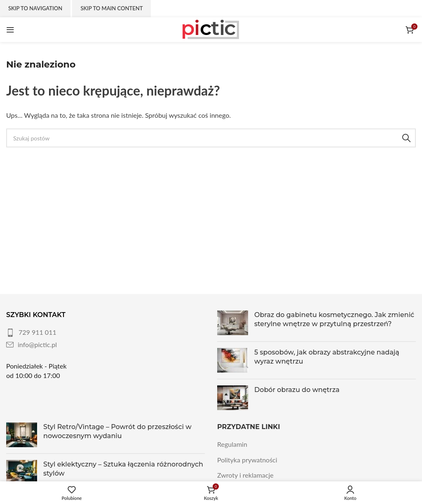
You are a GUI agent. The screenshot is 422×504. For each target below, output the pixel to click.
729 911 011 (38, 332)
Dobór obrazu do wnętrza (297, 390)
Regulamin (232, 444)
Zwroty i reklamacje (245, 475)
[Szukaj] (211, 138)
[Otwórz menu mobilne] (10, 30)
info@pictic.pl (37, 344)
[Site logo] (211, 29)
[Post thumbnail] (233, 323)
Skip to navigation (35, 8)
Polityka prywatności (247, 460)
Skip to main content (111, 8)
